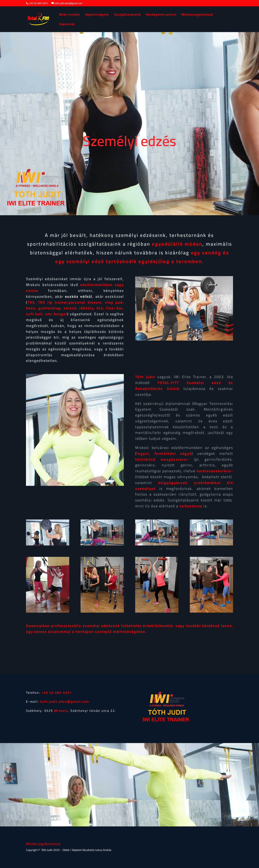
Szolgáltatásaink (127, 15)
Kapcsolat (67, 25)
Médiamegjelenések (197, 15)
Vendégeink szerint (161, 15)
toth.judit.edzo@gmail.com (65, 701)
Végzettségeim (97, 15)
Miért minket (70, 15)
